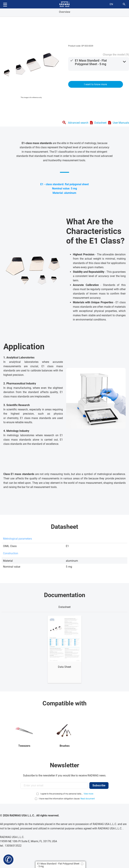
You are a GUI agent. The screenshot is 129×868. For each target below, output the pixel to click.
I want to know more (95, 84)
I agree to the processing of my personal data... (62, 794)
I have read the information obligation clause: (67, 799)
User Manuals (121, 123)
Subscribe (99, 785)
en (111, 4)
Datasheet (100, 123)
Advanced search (78, 123)
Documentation (65, 595)
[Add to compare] (82, 864)
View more (88, 794)
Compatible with (64, 703)
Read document (88, 799)
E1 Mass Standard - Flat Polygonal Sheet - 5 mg (91, 62)
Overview (65, 12)
